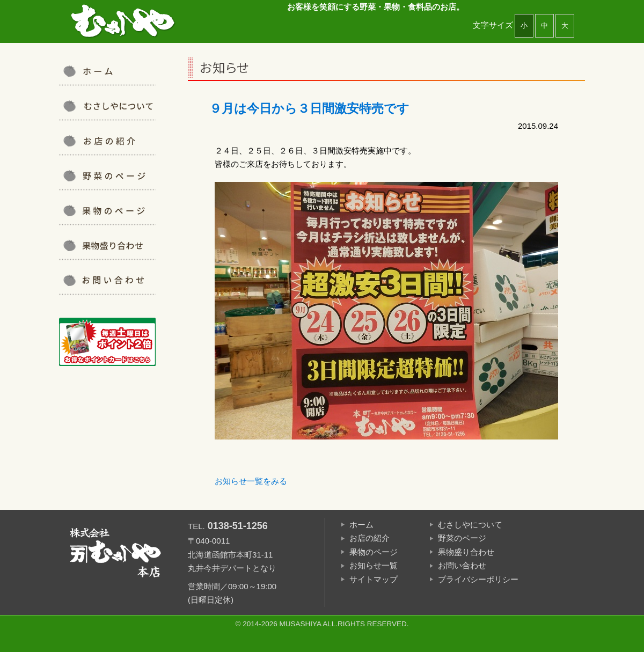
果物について (107, 210)
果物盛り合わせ (107, 245)
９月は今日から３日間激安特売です (309, 109)
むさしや (123, 21)
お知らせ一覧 (374, 565)
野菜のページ (462, 538)
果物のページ (374, 552)
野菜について (107, 175)
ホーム (361, 525)
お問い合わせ (107, 280)
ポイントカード (107, 342)
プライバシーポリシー (478, 579)
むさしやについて (107, 106)
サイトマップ (374, 579)
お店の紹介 (107, 141)
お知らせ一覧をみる (251, 481)
